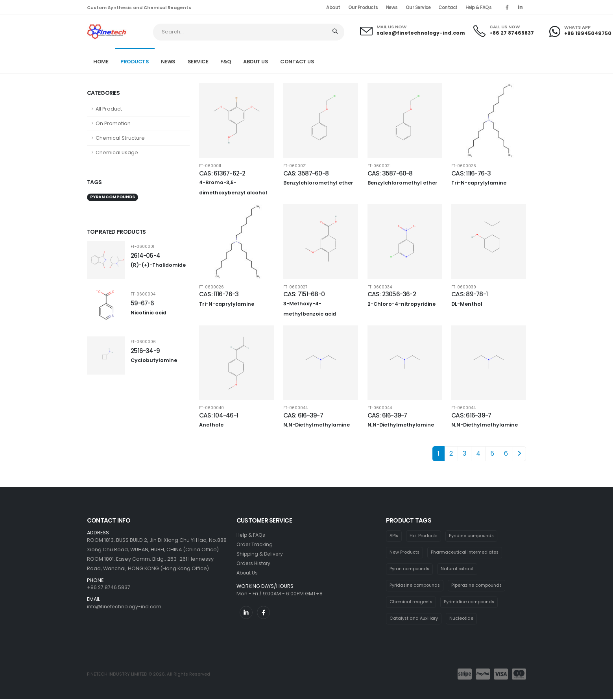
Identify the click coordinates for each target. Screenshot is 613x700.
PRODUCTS (135, 62)
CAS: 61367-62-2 (222, 173)
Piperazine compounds (479, 586)
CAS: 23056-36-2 (392, 294)
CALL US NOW (505, 27)
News (392, 7)
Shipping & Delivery (261, 554)
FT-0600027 (295, 287)
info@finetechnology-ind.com (125, 607)
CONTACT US (297, 62)
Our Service (418, 7)
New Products (405, 552)
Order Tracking (256, 544)
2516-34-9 (145, 351)
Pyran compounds (504, 61)
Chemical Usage (117, 152)
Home (101, 62)
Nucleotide (463, 619)
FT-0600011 (210, 166)
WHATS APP (577, 27)
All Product (109, 109)
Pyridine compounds (474, 536)
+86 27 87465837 (512, 33)
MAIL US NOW (391, 27)
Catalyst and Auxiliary (415, 619)
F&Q (226, 62)
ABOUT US (256, 62)
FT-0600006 (143, 342)
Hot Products (425, 536)
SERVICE (198, 62)
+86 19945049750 (588, 33)
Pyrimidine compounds (471, 602)
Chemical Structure (120, 138)
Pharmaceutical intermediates (466, 552)
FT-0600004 (143, 294)
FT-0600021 (295, 166)
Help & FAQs (479, 7)
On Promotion (113, 123)
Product (461, 61)
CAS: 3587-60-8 (306, 173)
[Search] (336, 32)
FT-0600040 (211, 408)
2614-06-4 (145, 256)
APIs (394, 536)
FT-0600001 (142, 247)
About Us (247, 573)
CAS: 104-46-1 (219, 415)
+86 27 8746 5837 (109, 587)
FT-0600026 (464, 166)
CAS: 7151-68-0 (304, 294)
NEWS (168, 62)
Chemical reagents (412, 602)
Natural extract (459, 569)
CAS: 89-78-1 (469, 294)
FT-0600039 (464, 287)
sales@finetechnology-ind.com (421, 33)
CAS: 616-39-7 (303, 415)
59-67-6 (142, 303)
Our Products (363, 7)
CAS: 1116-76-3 (471, 173)
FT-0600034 (380, 287)
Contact (448, 7)
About (333, 7)
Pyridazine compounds (415, 586)
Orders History (255, 563)
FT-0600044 (295, 408)
